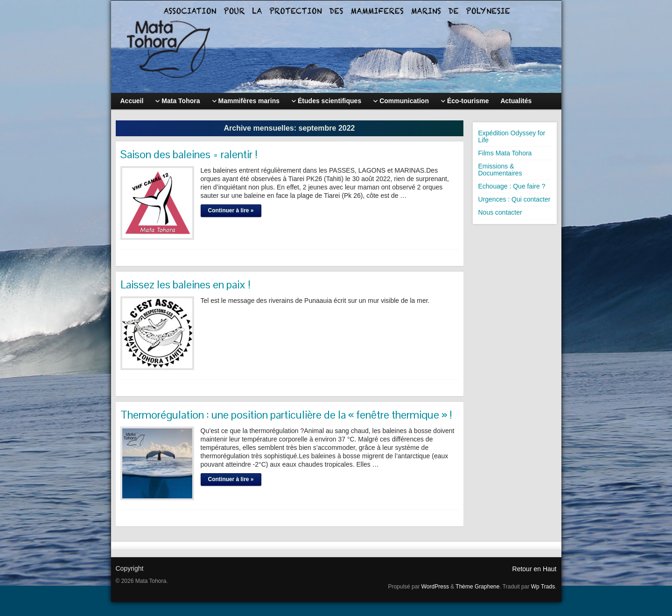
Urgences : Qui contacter (514, 199)
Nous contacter (500, 212)
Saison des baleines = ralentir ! (189, 154)
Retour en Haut (535, 569)
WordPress (435, 587)
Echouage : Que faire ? (512, 186)
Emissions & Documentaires (500, 170)
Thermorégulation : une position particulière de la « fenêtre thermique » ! (286, 415)
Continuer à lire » (231, 210)
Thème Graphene (477, 587)
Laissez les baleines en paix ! (185, 284)
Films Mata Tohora (505, 153)
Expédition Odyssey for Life (512, 136)
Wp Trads (543, 587)
